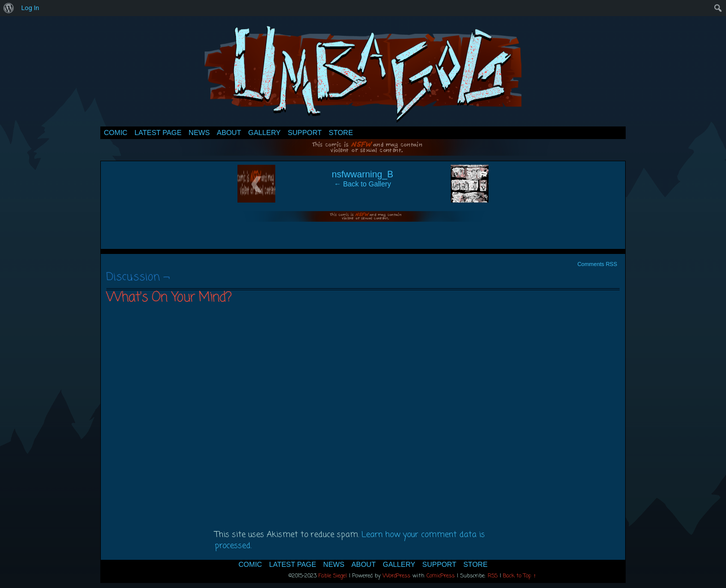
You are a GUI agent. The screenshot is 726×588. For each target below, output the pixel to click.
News (199, 133)
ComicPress (441, 576)
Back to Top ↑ (520, 576)
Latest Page (158, 133)
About (229, 133)
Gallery (264, 133)
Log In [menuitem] (30, 8)
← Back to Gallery (363, 184)
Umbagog (363, 74)
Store (341, 133)
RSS (493, 576)
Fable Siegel (333, 576)
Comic (116, 133)
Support (305, 133)
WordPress (397, 576)
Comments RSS (597, 264)
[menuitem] (9, 8)
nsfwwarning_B (362, 174)
